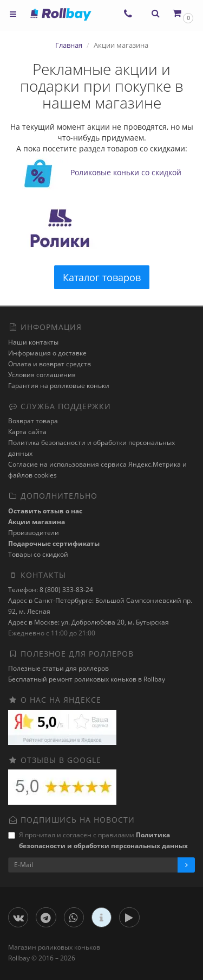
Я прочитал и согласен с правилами (98, 840)
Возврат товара (33, 421)
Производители (34, 533)
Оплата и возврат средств (50, 364)
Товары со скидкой (38, 554)
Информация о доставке (47, 353)
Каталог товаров (102, 277)
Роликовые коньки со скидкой (126, 173)
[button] (182, 13)
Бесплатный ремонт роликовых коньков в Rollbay (87, 679)
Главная (69, 45)
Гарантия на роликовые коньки (59, 386)
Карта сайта (27, 432)
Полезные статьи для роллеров (58, 668)
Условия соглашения (42, 375)
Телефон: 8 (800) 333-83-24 (51, 590)
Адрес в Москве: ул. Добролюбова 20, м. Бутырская (89, 622)
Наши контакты (33, 342)
